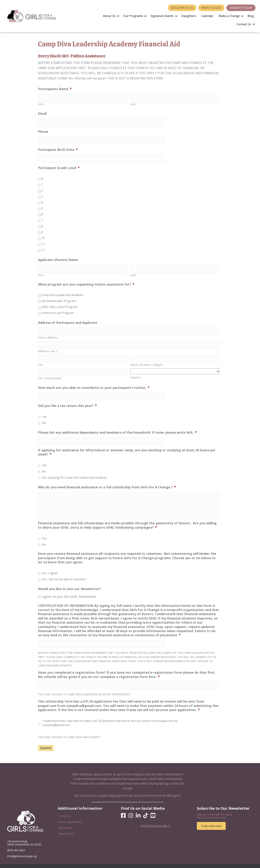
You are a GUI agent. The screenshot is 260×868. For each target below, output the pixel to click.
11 (43, 241)
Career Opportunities (70, 815)
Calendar (207, 16)
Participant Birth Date (58, 147)
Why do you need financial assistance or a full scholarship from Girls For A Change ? (107, 479)
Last (133, 103)
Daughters (189, 16)
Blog (251, 16)
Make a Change (229, 16)
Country (135, 371)
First (41, 103)
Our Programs (133, 16)
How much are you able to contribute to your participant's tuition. (94, 381)
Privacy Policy (66, 827)
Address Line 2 (48, 346)
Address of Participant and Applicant (68, 319)
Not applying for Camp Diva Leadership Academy (74, 469)
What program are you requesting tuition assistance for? (86, 281)
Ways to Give (211, 8)
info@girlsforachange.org (22, 849)
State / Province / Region (147, 359)
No (44, 415)
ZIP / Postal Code (50, 372)
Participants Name (55, 89)
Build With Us (182, 8)
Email (42, 113)
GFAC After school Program (59, 303)
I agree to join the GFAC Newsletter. (69, 591)
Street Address (48, 333)
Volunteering (65, 821)
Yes (44, 409)
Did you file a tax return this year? (67, 398)
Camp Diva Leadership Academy (62, 291)
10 (43, 235)
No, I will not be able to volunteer (64, 574)
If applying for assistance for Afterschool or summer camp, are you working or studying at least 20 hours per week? (127, 444)
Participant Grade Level (59, 165)
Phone (43, 130)
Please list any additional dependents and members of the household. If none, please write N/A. (117, 425)
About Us (109, 16)
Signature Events (162, 16)
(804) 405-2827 (16, 843)
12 (43, 247)
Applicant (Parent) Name (58, 257)
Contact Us (244, 24)
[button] (118, 16)
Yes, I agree (50, 568)
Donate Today (241, 8)
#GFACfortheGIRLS (155, 819)
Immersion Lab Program (58, 309)
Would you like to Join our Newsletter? (69, 584)
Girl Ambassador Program (58, 297)
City (41, 359)
